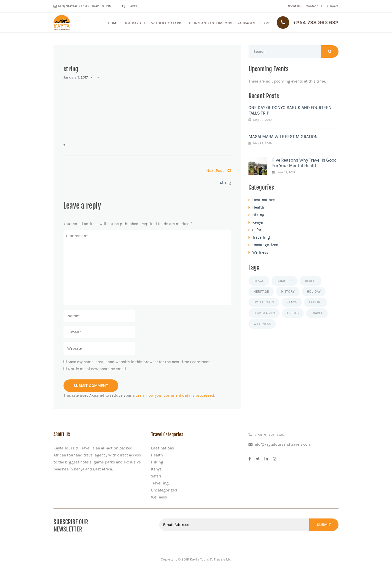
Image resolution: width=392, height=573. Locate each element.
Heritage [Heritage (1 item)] (261, 292)
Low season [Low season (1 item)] (264, 313)
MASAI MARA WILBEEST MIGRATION (283, 137)
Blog (265, 23)
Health (258, 207)
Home (113, 23)
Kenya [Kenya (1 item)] (292, 302)
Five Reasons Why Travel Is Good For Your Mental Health (304, 163)
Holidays (132, 23)
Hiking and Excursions (210, 23)
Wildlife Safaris (167, 23)
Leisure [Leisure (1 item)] (316, 302)
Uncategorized (265, 245)
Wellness (260, 252)
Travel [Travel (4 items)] (317, 313)
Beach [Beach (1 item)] (259, 281)
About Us (294, 6)
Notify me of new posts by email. (97, 369)
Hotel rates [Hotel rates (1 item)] (264, 302)
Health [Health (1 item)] (311, 281)
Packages (246, 23)
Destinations (264, 200)
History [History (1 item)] (288, 292)
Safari (257, 230)
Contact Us (314, 6)
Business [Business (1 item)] (284, 281)
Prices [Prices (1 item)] (293, 313)
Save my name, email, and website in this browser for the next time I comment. (139, 362)
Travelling (261, 237)
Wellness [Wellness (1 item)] (262, 324)
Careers (333, 6)
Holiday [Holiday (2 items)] (314, 292)
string (225, 182)
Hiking (258, 215)
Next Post (219, 170)
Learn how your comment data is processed (175, 395)
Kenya (257, 222)
